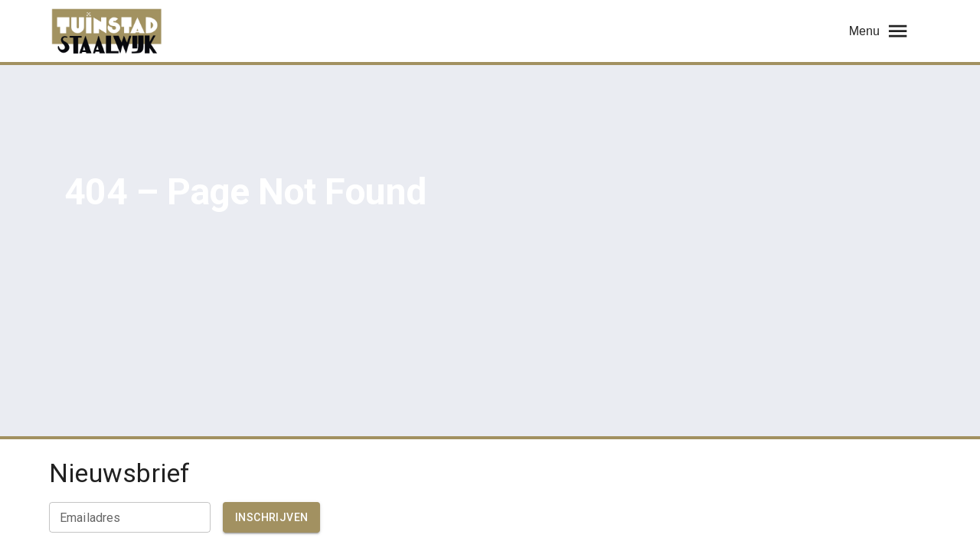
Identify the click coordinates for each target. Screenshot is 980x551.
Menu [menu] (879, 31)
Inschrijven (271, 517)
